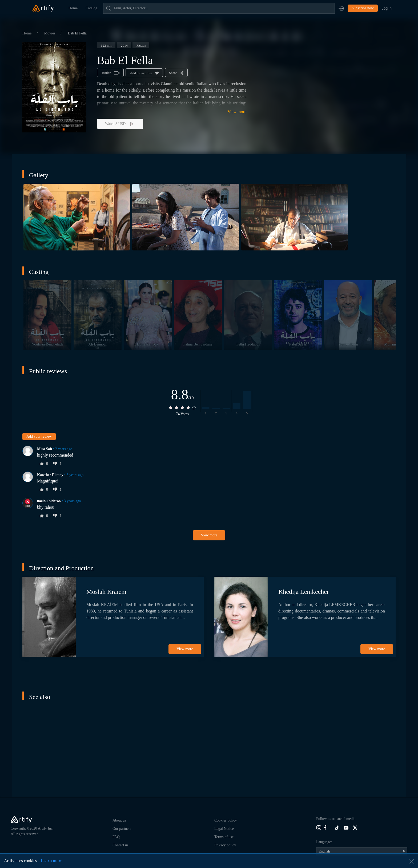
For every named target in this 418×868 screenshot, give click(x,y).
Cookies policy (226, 820)
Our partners (122, 829)
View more (237, 112)
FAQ (116, 837)
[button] (341, 8)
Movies (50, 33)
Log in (387, 8)
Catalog (91, 8)
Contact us (120, 845)
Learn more (52, 861)
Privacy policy (225, 845)
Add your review (39, 436)
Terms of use (224, 837)
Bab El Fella (77, 33)
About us (119, 820)
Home (73, 8)
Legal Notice (224, 829)
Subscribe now (363, 8)
